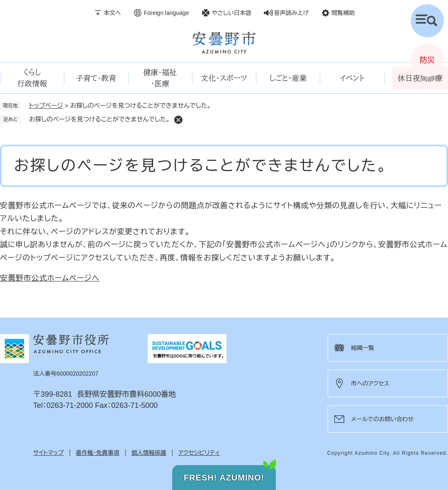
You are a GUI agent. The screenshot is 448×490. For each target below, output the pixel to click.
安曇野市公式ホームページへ (50, 278)
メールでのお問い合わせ (382, 419)
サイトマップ (49, 453)
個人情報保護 (149, 453)
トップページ (46, 106)
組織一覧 (363, 348)
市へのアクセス (370, 383)
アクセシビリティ (199, 453)
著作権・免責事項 (98, 453)
